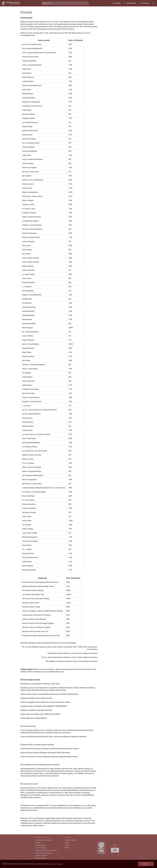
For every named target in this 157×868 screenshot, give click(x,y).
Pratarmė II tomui (40, 845)
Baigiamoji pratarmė (41, 855)
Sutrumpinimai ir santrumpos (44, 840)
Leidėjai (67, 843)
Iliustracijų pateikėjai (71, 840)
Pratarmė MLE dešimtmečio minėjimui (46, 850)
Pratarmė (38, 843)
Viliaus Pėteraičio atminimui (43, 853)
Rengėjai (67, 845)
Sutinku (146, 864)
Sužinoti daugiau (57, 864)
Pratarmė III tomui (41, 848)
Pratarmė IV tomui (41, 858)
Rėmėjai (67, 848)
